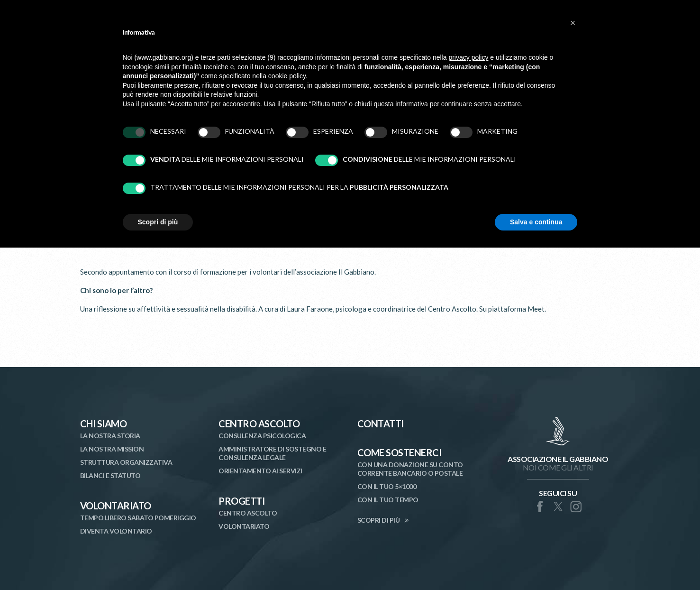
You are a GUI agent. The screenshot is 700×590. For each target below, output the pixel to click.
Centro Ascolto (259, 424)
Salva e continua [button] (536, 222)
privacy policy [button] (468, 57)
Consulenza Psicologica (262, 436)
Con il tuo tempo (388, 500)
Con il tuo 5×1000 (387, 486)
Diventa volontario (116, 531)
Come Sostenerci (400, 452)
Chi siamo (104, 424)
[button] (573, 23)
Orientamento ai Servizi (260, 471)
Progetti (241, 501)
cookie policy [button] (287, 76)
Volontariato (116, 506)
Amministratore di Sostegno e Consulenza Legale (272, 453)
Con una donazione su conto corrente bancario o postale (410, 469)
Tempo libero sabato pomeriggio (138, 518)
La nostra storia (110, 436)
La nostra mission (112, 449)
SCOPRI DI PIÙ (379, 520)
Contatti (381, 424)
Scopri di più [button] (158, 222)
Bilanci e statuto (110, 475)
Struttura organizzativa (126, 462)
